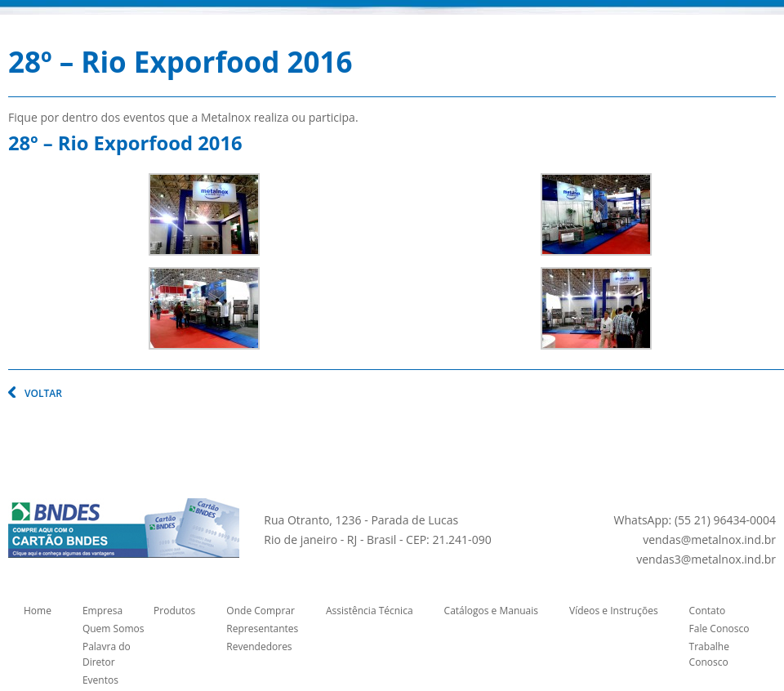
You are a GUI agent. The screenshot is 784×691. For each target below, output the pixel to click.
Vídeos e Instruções (614, 611)
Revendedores (259, 646)
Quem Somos (114, 629)
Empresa (102, 611)
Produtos (174, 611)
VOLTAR (43, 393)
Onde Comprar (261, 611)
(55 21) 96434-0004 (725, 520)
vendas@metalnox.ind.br (709, 539)
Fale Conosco (719, 629)
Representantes (262, 629)
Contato (708, 611)
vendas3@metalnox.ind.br (706, 559)
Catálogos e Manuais (491, 611)
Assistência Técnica (370, 611)
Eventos (100, 680)
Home (38, 611)
